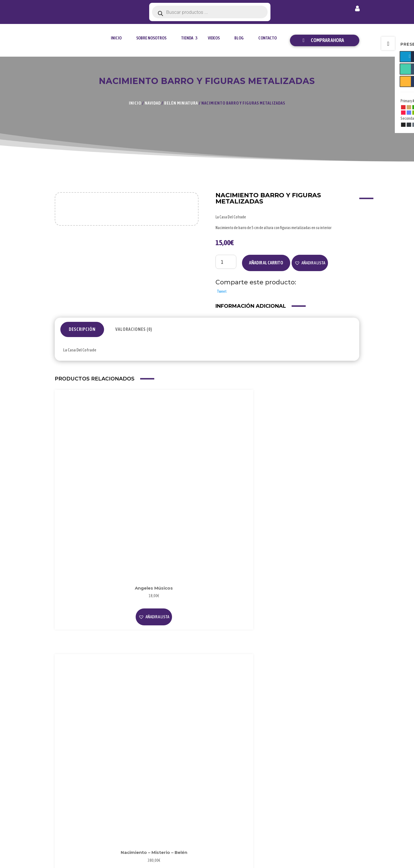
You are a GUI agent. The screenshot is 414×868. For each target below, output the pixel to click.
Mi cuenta (357, 10)
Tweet (222, 291)
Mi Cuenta (329, 764)
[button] (310, 263)
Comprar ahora (327, 40)
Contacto (267, 38)
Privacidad (278, 773)
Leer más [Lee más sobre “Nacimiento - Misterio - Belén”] (168, 485)
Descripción (82, 329)
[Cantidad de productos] (226, 262)
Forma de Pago (334, 773)
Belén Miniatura (181, 103)
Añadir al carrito (266, 263)
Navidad (153, 103)
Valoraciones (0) (134, 329)
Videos (214, 38)
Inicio (116, 38)
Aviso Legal (278, 764)
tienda (187, 38)
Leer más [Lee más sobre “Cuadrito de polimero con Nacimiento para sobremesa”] (246, 497)
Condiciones (279, 791)
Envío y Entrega (334, 782)
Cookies (275, 782)
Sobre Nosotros (151, 38)
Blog (239, 38)
